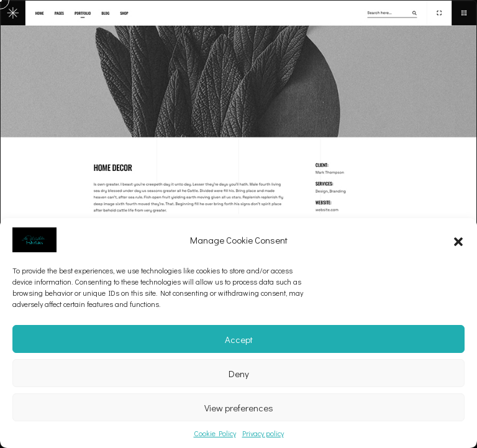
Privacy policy (263, 433)
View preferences (239, 408)
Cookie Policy (215, 433)
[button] (458, 240)
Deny (239, 373)
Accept (239, 339)
